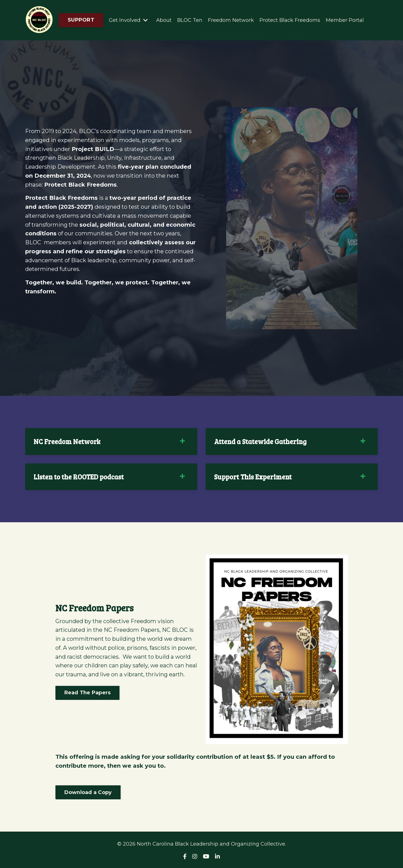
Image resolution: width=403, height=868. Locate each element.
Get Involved (128, 20)
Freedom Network (231, 20)
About (164, 20)
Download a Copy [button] (88, 793)
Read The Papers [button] (88, 697)
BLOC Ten (190, 20)
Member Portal (345, 20)
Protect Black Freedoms (290, 20)
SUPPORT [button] (81, 20)
